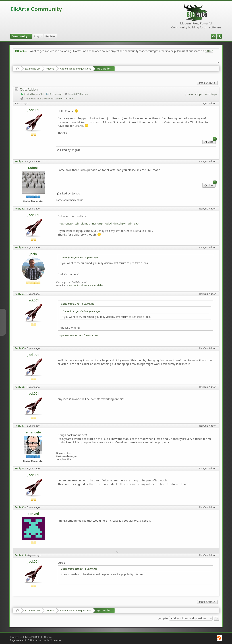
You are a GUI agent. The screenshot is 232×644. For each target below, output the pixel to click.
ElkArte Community (36, 9)
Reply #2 (20, 209)
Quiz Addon (104, 69)
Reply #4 (20, 294)
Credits (48, 637)
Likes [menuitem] (210, 141)
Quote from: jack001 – (79, 257)
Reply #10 (20, 555)
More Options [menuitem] (207, 83)
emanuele (33, 432)
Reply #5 (20, 348)
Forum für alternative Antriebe (86, 285)
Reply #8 (20, 468)
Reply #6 (20, 387)
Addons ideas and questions (76, 69)
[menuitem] (219, 36)
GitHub (209, 51)
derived (33, 514)
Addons (50, 69)
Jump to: (163, 618)
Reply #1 (20, 161)
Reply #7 (20, 426)
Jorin (33, 254)
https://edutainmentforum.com (78, 335)
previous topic (194, 94)
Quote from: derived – (79, 569)
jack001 (33, 110)
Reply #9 (20, 507)
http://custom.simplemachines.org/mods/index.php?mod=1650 (98, 223)
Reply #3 (20, 247)
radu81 (33, 168)
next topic (211, 94)
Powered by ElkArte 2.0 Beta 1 (26, 637)
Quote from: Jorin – (78, 304)
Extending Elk (32, 69)
